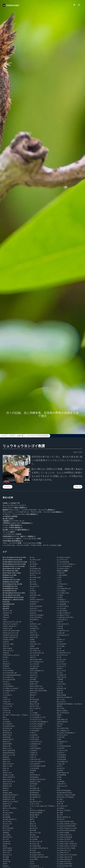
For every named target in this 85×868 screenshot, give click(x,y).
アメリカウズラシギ (10, 673)
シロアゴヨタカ (35, 748)
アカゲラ (6, 642)
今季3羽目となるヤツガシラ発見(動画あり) (18, 523)
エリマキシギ (7, 728)
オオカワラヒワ (8, 739)
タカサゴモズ (34, 815)
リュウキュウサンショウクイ (67, 846)
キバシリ (33, 562)
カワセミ (6, 866)
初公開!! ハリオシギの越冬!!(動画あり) (16, 530)
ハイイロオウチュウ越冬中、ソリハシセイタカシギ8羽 (22, 539)
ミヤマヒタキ (61, 759)
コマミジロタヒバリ (37, 671)
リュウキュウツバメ (64, 850)
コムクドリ (34, 675)
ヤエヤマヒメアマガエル (65, 797)
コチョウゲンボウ (36, 660)
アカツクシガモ (8, 644)
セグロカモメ (34, 793)
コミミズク (34, 673)
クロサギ (33, 604)
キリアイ (33, 575)
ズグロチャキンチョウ (38, 779)
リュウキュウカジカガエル (66, 830)
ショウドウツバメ (36, 742)
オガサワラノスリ (9, 799)
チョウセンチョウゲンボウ (39, 857)
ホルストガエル (62, 711)
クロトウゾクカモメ (37, 615)
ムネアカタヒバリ (63, 773)
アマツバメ (7, 668)
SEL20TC (6, 608)
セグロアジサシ (35, 790)
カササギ (6, 833)
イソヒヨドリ (7, 695)
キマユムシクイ (35, 571)
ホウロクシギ (61, 688)
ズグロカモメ (34, 777)
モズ (58, 788)
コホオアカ (34, 668)
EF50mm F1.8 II (8, 577)
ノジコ (59, 580)
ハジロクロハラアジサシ (65, 617)
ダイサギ (33, 830)
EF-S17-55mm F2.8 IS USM (12, 560)
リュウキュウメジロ (64, 861)
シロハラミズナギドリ (38, 762)
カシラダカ (7, 835)
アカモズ (6, 653)
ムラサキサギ (61, 775)
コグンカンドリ (35, 644)
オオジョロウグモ (9, 750)
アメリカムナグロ (9, 679)
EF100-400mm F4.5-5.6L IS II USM (15, 562)
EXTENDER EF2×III (10, 591)
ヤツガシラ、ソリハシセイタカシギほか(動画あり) (20, 514)
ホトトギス (61, 708)
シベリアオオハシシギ (38, 717)
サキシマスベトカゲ (37, 688)
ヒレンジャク (61, 671)
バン (58, 637)
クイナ (32, 589)
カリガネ (6, 857)
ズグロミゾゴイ (35, 782)
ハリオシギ (61, 633)
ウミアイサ (7, 713)
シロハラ (33, 757)
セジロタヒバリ (35, 797)
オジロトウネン (8, 813)
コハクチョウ (34, 666)
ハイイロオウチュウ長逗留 (12, 534)
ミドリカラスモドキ (64, 746)
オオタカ (6, 757)
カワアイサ (7, 861)
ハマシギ (60, 626)
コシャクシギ (34, 655)
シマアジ (33, 733)
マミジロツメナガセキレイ (66, 733)
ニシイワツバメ (62, 560)
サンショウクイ (35, 708)
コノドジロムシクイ (37, 662)
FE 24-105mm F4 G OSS (11, 595)
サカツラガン (34, 682)
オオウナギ (7, 737)
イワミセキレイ (8, 704)
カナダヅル (7, 844)
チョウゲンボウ (35, 853)
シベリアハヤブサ (36, 726)
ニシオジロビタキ (63, 562)
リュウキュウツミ (63, 853)
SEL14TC (6, 606)
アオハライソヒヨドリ (10, 624)
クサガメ (33, 591)
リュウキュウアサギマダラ (66, 826)
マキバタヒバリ (62, 719)
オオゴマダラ (7, 744)
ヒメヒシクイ (61, 666)
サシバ (32, 697)
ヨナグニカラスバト (64, 817)
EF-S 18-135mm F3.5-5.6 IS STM (14, 557)
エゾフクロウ (7, 724)
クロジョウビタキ (36, 606)
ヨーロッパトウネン (64, 810)
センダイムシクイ (36, 802)
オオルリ (6, 788)
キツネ (32, 557)
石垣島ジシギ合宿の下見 (11, 503)
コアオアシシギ (35, 624)
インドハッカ (7, 706)
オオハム (6, 768)
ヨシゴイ (60, 815)
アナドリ (6, 662)
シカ (31, 711)
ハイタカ (60, 595)
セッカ (32, 799)
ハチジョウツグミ (63, 624)
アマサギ (6, 666)
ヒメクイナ (61, 662)
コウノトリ (34, 633)
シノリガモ (34, 713)
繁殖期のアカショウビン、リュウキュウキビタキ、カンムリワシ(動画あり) (29, 510)
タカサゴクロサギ (36, 813)
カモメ (5, 846)
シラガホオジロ (35, 744)
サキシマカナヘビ (36, 686)
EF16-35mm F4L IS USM (11, 569)
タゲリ (32, 819)
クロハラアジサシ (36, 617)
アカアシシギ (7, 628)
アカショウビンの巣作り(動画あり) (15, 508)
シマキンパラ (34, 737)
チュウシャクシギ (36, 841)
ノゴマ (59, 577)
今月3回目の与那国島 (10, 516)
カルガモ (6, 859)
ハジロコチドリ (62, 620)
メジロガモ (61, 782)
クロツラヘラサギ (36, 611)
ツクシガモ (34, 859)
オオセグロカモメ (9, 753)
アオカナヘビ (7, 613)
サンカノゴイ (34, 706)
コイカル (33, 631)
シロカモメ (34, 750)
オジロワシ (7, 815)
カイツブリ (7, 830)
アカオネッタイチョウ (10, 635)
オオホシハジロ (8, 775)
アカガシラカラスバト (10, 637)
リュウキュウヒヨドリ (65, 859)
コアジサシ (34, 626)
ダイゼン (33, 835)
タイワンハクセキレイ (38, 810)
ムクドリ (60, 766)
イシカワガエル (8, 686)
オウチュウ (7, 731)
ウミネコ (6, 719)
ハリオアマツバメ (63, 631)
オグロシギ (7, 806)
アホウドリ (7, 664)
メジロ (59, 779)
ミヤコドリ (61, 753)
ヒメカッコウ (61, 660)
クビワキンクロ (35, 595)
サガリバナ (34, 684)
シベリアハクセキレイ (38, 724)
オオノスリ (7, 762)
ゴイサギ (33, 679)
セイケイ (33, 786)
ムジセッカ (61, 768)
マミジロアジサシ (63, 728)
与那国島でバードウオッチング (14, 521)
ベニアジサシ (61, 684)
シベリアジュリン (36, 719)
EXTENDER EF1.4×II (10, 586)
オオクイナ (7, 742)
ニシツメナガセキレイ (65, 566)
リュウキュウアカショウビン (67, 824)
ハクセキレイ (61, 600)
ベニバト (60, 686)
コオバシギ (34, 637)
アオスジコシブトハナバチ (12, 622)
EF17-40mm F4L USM (10, 571)
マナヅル (60, 724)
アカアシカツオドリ (10, 626)
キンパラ (33, 582)
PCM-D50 (6, 602)
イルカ (5, 697)
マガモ (59, 715)
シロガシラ (34, 753)
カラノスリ (7, 853)
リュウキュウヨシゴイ (65, 866)
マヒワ (59, 726)
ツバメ (32, 864)
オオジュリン (7, 748)
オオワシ (6, 790)
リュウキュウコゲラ (64, 839)
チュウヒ (33, 850)
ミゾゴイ (60, 744)
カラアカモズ (7, 848)
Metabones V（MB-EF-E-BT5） (14, 600)
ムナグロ (60, 770)
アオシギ (6, 617)
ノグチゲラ (61, 573)
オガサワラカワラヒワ (10, 795)
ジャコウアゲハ (35, 764)
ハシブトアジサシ (63, 606)
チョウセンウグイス (37, 855)
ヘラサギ (60, 679)
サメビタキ (34, 702)
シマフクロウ (34, 739)
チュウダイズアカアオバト (39, 848)
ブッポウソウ (61, 675)
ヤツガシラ (61, 802)
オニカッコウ (7, 824)
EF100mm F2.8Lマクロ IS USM (14, 566)
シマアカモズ (34, 731)
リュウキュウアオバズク (65, 822)
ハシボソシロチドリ (64, 613)
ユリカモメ (61, 808)
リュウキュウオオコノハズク (67, 828)
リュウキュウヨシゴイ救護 (24, 446)
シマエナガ (34, 735)
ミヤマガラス (61, 757)
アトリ (5, 660)
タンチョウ (34, 828)
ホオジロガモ (61, 695)
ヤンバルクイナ (62, 806)
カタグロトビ (7, 837)
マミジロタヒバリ (63, 731)
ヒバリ (59, 648)
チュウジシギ (34, 844)
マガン (59, 717)
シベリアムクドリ (36, 728)
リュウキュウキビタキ (65, 837)
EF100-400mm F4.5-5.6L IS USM (14, 564)
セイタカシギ (34, 788)
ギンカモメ (34, 584)
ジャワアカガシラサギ (38, 766)
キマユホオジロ (35, 569)
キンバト (33, 580)
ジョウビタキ (34, 768)
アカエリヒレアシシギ (10, 633)
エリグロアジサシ (9, 726)
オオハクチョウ (8, 764)
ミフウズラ (61, 748)
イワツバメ (7, 699)
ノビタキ (60, 586)
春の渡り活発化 (8, 519)
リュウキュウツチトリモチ (66, 848)
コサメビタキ (34, 648)
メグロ (59, 777)
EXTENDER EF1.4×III (10, 589)
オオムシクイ (7, 779)
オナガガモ (7, 817)
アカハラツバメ (8, 651)
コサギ (32, 646)
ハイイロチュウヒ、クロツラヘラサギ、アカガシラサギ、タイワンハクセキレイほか (32, 545)
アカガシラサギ (8, 640)
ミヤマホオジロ (62, 762)
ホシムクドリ (61, 702)
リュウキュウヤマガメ (65, 864)
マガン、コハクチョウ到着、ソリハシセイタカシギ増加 (22, 543)
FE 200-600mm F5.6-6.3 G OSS (14, 593)
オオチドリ (7, 759)
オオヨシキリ (7, 784)
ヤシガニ (60, 799)
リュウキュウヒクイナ (65, 857)
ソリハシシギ (34, 804)
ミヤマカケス (61, 755)
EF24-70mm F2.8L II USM (12, 573)
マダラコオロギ (62, 722)
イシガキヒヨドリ (9, 691)
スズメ (32, 773)
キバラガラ (34, 564)
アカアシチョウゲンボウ (11, 631)
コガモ (32, 640)
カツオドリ (7, 841)
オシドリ (6, 810)
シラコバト (34, 746)
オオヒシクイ (7, 773)
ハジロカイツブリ (63, 615)
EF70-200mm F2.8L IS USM (12, 584)
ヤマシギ (60, 804)
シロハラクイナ (35, 759)
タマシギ (33, 826)
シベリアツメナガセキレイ (39, 722)
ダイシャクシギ (35, 833)
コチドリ (33, 657)
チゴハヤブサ (34, 837)
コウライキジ (34, 635)
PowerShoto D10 (9, 604)
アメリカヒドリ (8, 677)
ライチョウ (61, 819)
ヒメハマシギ (61, 664)
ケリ (31, 622)
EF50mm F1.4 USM (10, 575)
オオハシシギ (7, 766)
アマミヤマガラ (8, 671)
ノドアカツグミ (62, 584)
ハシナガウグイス (63, 602)
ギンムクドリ (34, 586)
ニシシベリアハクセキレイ (66, 564)
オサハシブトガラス (10, 808)
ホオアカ (60, 691)
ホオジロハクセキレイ (65, 697)
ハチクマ (60, 622)
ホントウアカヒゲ (63, 713)
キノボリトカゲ (35, 560)
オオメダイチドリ (9, 782)
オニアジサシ (7, 822)
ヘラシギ (60, 682)
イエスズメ (7, 684)
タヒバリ (33, 824)
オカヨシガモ (7, 793)
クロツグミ (34, 608)
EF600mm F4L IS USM (11, 582)
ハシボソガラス (62, 611)
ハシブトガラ (61, 608)
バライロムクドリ (63, 635)
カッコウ (6, 839)
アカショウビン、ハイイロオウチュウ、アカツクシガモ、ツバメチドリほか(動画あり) (33, 512)
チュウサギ (34, 839)
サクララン (34, 693)
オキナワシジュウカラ (10, 802)
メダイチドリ (61, 784)
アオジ (5, 620)
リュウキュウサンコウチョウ (67, 844)
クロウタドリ (34, 602)
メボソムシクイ (62, 786)
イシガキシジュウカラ (10, 688)
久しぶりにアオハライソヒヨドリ (14, 505)
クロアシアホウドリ (37, 600)
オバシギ (6, 826)
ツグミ (32, 861)
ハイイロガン (61, 591)
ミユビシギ (61, 764)
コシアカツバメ (35, 651)
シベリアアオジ (35, 715)
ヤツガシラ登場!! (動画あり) (12, 525)
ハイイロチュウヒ (63, 593)
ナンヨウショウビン (64, 557)
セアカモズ (34, 784)
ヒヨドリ (60, 668)
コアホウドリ (34, 628)
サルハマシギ (34, 704)
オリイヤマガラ (8, 828)
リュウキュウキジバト (65, 835)
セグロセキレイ (35, 795)
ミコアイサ (61, 737)
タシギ (32, 822)
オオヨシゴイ (7, 786)
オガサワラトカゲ (9, 797)
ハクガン (60, 597)
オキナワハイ (7, 804)
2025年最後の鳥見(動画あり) (13, 541)
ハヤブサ (60, 628)
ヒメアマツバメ (62, 655)
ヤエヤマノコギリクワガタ (66, 795)
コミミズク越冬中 (9, 532)
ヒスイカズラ (61, 644)
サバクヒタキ (34, 699)
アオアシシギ (7, 611)
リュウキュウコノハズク (65, 841)
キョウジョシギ (35, 573)
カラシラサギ (7, 850)
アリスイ (6, 682)
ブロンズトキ (61, 677)
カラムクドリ (7, 855)
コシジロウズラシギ (37, 653)
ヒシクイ (60, 642)
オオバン (6, 770)
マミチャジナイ (62, 735)
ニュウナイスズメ (63, 569)
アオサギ (6, 615)
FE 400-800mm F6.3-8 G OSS (13, 597)
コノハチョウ (34, 664)
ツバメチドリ (34, 866)
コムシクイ (34, 677)
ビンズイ (60, 673)
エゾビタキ (7, 722)
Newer (8, 487)
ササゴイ (33, 695)
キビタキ (33, 566)
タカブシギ (34, 817)
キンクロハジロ (35, 577)
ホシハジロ (61, 699)
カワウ (5, 864)
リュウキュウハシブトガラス (67, 855)
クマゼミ (33, 597)
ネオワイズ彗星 (62, 571)
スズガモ (33, 770)
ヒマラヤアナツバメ (64, 653)
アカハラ (6, 646)
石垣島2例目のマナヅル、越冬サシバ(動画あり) (19, 536)
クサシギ (33, 593)
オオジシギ (7, 746)
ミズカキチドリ (62, 742)
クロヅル (33, 613)
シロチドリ (34, 755)
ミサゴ (59, 739)
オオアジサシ (7, 735)
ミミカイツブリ (62, 750)
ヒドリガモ (61, 646)
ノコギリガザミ (62, 575)
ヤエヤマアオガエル (64, 790)
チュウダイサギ (35, 846)
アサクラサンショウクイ (11, 655)
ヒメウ (59, 657)
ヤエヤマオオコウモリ (65, 793)
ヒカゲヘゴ (61, 640)
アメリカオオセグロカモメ (12, 675)
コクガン (33, 642)
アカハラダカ (7, 648)
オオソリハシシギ (9, 755)
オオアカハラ (7, 733)
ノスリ (59, 582)
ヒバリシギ (61, 651)
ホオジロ (60, 693)
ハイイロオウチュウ (64, 589)
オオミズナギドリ (9, 777)
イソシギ (6, 693)
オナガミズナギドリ (10, 819)
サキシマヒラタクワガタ (38, 691)
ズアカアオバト (35, 775)
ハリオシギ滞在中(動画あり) (12, 527)
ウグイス (6, 708)
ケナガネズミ (34, 620)
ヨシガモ (60, 813)
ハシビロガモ (61, 604)
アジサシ (6, 657)
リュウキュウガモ (63, 833)
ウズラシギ (7, 711)
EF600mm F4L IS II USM (11, 580)
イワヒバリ (7, 702)
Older (78, 487)
